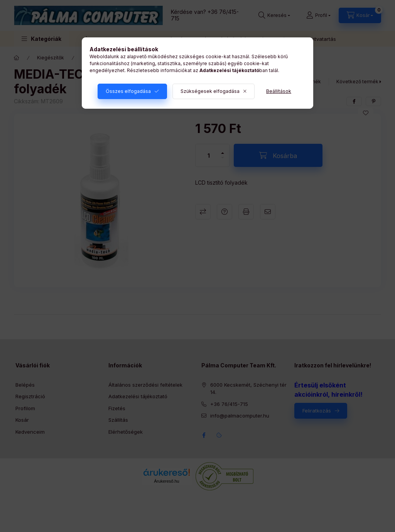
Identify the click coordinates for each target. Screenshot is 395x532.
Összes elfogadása (128, 91)
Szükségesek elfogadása (210, 91)
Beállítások (279, 91)
